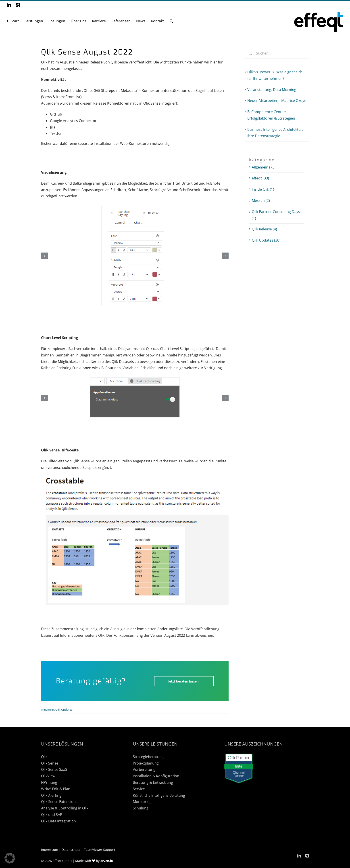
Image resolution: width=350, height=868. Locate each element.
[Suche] (250, 53)
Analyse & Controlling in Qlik (65, 808)
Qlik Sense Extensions (59, 802)
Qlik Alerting (51, 795)
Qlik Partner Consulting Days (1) (276, 215)
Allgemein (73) (264, 167)
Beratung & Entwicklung (153, 782)
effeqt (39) (260, 178)
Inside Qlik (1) (263, 189)
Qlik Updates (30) (266, 240)
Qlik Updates (64, 710)
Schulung (141, 808)
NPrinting (49, 782)
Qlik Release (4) (264, 229)
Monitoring (142, 802)
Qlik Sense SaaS (54, 769)
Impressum (50, 850)
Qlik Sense (50, 763)
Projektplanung (146, 763)
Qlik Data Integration (58, 821)
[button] (171, 21)
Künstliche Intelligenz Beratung (159, 795)
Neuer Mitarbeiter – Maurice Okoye (277, 101)
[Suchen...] (277, 53)
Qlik (44, 757)
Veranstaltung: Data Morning (272, 90)
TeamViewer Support (100, 850)
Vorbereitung (144, 769)
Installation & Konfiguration (156, 776)
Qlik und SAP (52, 815)
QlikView (48, 776)
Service (139, 789)
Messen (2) (261, 200)
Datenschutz (71, 850)
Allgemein (48, 710)
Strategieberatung (148, 757)
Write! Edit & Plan (56, 789)
